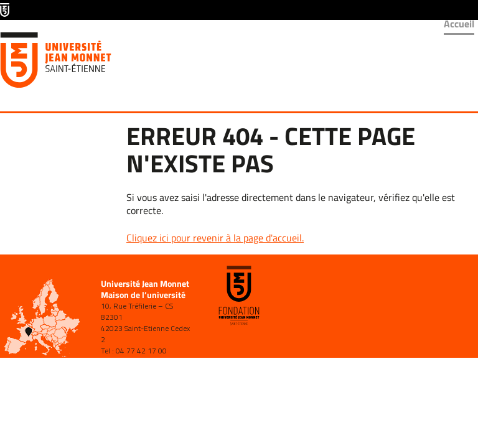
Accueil (459, 24)
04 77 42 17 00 (141, 351)
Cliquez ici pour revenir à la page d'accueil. (215, 238)
